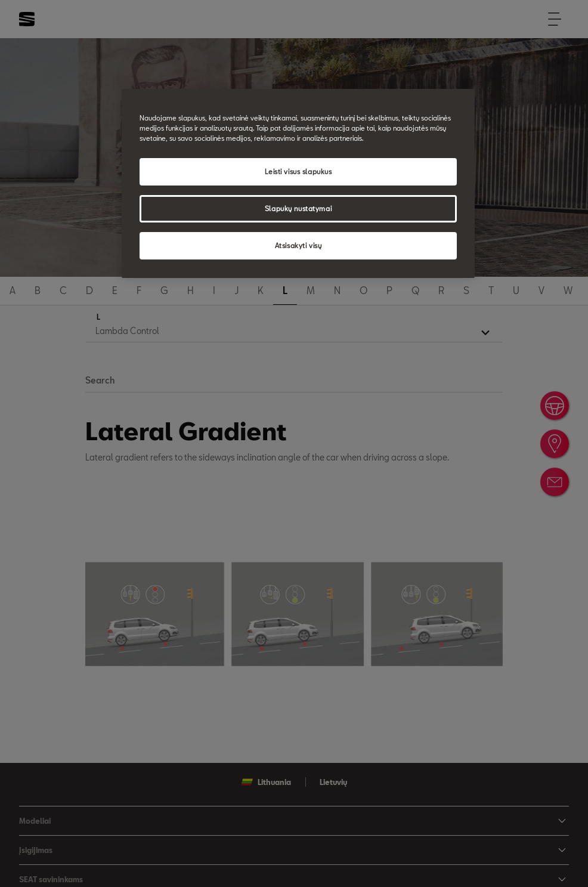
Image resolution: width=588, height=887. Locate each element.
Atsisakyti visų (298, 245)
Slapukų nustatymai (298, 208)
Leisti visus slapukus (298, 171)
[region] (298, 183)
